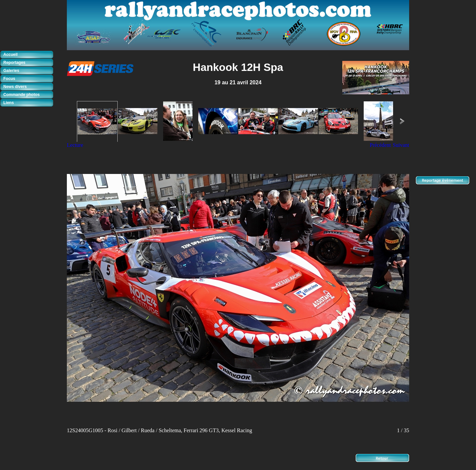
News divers (15, 87)
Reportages (14, 63)
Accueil (11, 55)
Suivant (401, 145)
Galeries (11, 71)
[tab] (28, 55)
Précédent (380, 145)
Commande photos (22, 95)
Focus (9, 79)
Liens (9, 103)
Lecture (75, 145)
